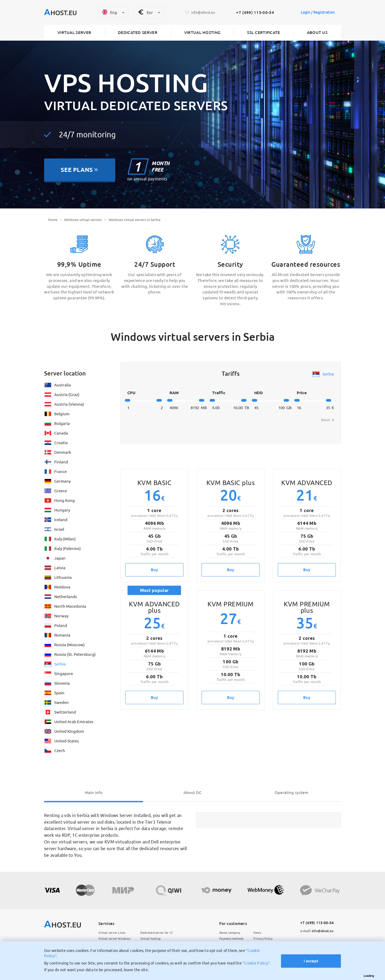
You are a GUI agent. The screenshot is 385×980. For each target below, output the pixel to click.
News (256, 933)
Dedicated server (138, 33)
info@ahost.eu (318, 931)
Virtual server (74, 33)
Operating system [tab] (291, 793)
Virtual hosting (202, 33)
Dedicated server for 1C (162, 933)
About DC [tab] (192, 793)
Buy (154, 570)
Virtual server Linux (113, 933)
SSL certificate (264, 33)
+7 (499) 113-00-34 (253, 12)
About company (227, 933)
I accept (309, 957)
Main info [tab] (94, 793)
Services (106, 924)
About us (317, 33)
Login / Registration (315, 12)
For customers (229, 924)
